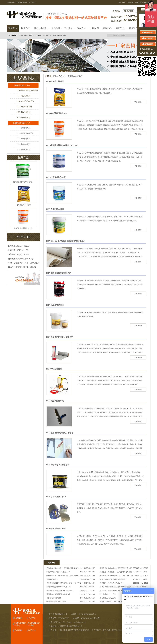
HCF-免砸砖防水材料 (55, 209)
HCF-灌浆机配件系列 (55, 401)
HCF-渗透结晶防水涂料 (56, 529)
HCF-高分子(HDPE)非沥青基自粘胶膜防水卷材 (66, 241)
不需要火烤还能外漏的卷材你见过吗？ (60, 591)
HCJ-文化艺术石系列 (24, 107)
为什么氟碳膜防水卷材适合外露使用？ (113, 579)
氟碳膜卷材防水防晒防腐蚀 (56, 602)
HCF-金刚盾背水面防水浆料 (58, 465)
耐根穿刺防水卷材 (60, 35)
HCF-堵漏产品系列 (24, 150)
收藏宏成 (138, 2)
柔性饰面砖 (23, 35)
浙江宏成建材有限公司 (58, 614)
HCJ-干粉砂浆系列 (24, 118)
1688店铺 (130, 2)
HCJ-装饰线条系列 (24, 112)
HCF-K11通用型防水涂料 (57, 113)
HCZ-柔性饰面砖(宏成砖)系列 (27, 90)
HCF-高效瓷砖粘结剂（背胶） (23, 182)
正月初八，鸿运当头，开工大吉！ (112, 583)
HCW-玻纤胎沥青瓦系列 (25, 101)
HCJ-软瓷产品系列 (24, 96)
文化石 (38, 35)
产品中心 (62, 76)
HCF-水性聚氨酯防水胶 (56, 177)
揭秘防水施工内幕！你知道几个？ (58, 572)
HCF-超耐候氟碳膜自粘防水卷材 (60, 433)
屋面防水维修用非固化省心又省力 (58, 594)
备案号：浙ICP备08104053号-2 (84, 614)
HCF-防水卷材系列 (24, 139)
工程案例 (18, 630)
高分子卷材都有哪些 (54, 598)
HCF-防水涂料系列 (24, 144)
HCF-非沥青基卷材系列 (25, 133)
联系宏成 (32, 630)
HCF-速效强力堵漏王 (55, 81)
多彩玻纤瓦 (47, 35)
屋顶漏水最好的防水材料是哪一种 (58, 587)
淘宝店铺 (122, 2)
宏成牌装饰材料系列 (22, 85)
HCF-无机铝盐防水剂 (55, 305)
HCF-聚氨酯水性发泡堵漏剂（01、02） (63, 145)
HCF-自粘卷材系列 (24, 128)
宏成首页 (18, 618)
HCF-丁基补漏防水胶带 (56, 497)
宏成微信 (116, 11)
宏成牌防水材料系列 (75, 76)
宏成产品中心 (23, 78)
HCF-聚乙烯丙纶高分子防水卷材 (60, 337)
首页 (54, 76)
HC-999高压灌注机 (54, 369)
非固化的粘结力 (52, 579)
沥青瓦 (32, 35)
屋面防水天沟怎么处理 (108, 598)
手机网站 (130, 11)
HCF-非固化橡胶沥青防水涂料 (59, 273)
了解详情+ (138, 102)
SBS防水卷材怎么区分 (108, 594)
